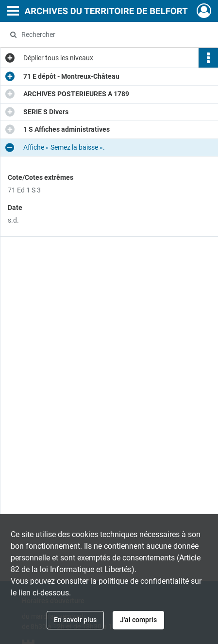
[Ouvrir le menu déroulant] (13, 12)
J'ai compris (138, 620)
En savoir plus (75, 620)
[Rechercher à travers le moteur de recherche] (105, 35)
